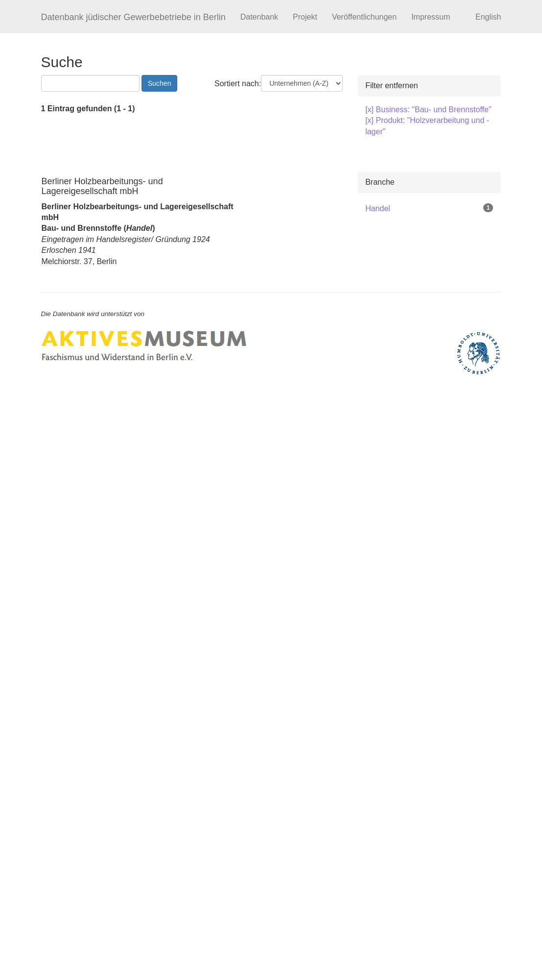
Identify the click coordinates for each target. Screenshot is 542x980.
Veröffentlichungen (364, 17)
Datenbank (259, 17)
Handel (378, 208)
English (488, 17)
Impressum (431, 17)
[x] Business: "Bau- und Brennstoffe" (428, 110)
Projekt (305, 17)
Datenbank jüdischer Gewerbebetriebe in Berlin (133, 17)
